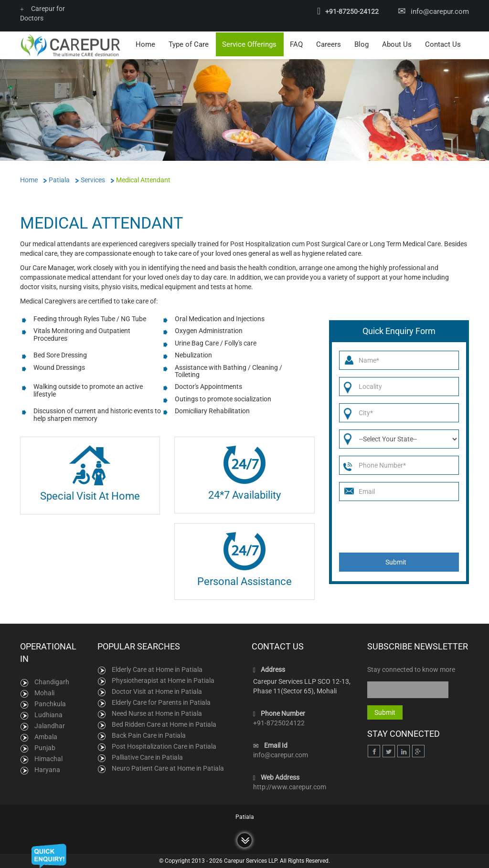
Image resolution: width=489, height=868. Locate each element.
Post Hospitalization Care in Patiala (164, 745)
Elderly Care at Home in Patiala (157, 669)
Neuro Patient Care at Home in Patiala (168, 767)
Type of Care (189, 43)
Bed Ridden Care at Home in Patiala (164, 723)
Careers (329, 43)
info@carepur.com (440, 11)
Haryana (47, 769)
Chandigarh (52, 681)
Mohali (44, 692)
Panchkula (50, 703)
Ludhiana (48, 714)
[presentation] (399, 526)
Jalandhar (50, 725)
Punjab (45, 747)
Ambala (46, 736)
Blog (361, 43)
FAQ (296, 43)
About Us (397, 43)
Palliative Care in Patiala (147, 756)
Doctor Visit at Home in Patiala (157, 690)
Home (145, 43)
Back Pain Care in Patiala (149, 734)
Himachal (48, 758)
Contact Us (443, 43)
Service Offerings (249, 43)
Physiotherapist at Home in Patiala (163, 680)
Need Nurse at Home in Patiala (157, 712)
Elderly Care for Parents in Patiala (161, 701)
